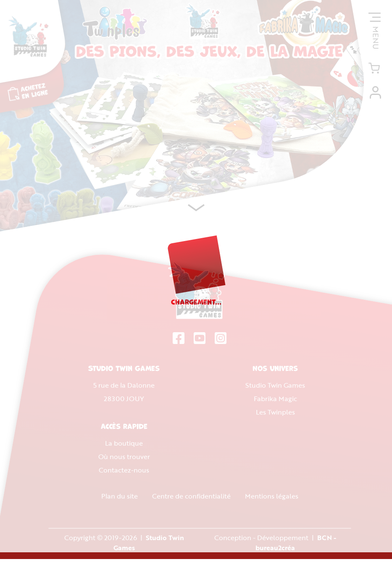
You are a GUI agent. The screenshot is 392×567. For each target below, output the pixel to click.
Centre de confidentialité (191, 499)
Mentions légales (271, 499)
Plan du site (119, 499)
